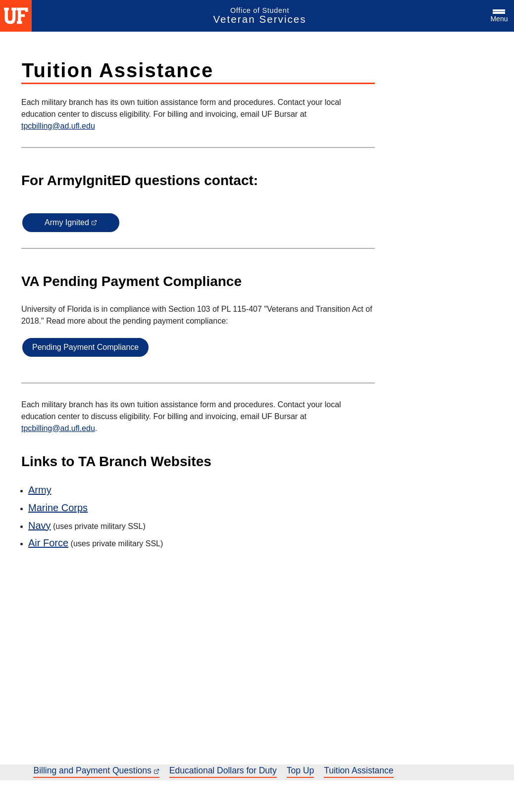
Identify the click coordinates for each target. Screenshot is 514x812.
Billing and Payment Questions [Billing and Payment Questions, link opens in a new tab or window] (96, 770)
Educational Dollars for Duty (223, 770)
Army (40, 490)
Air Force (48, 543)
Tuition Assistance (359, 770)
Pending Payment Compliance (85, 347)
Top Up (300, 770)
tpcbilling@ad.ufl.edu (58, 126)
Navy (40, 525)
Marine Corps (58, 508)
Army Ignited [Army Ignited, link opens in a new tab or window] (71, 222)
